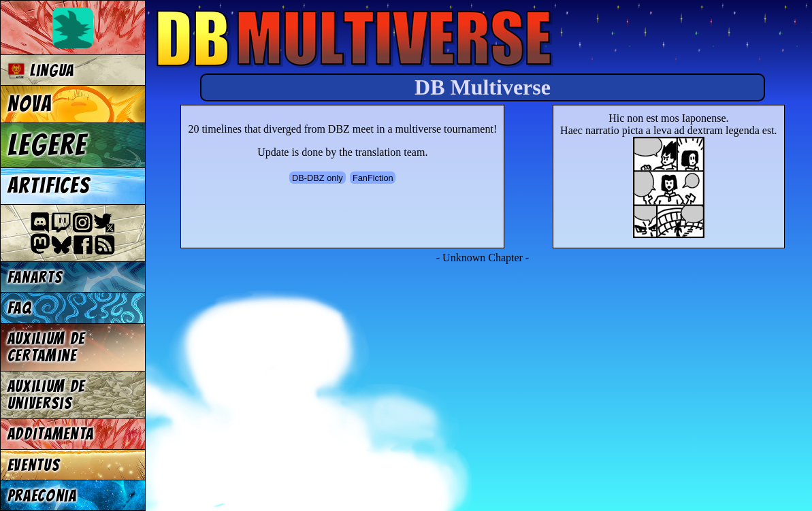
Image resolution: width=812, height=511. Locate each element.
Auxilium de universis (46, 395)
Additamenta (51, 434)
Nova (30, 104)
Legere (47, 145)
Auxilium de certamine (46, 347)
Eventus (34, 465)
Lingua (41, 70)
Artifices (49, 186)
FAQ (20, 308)
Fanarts (35, 277)
